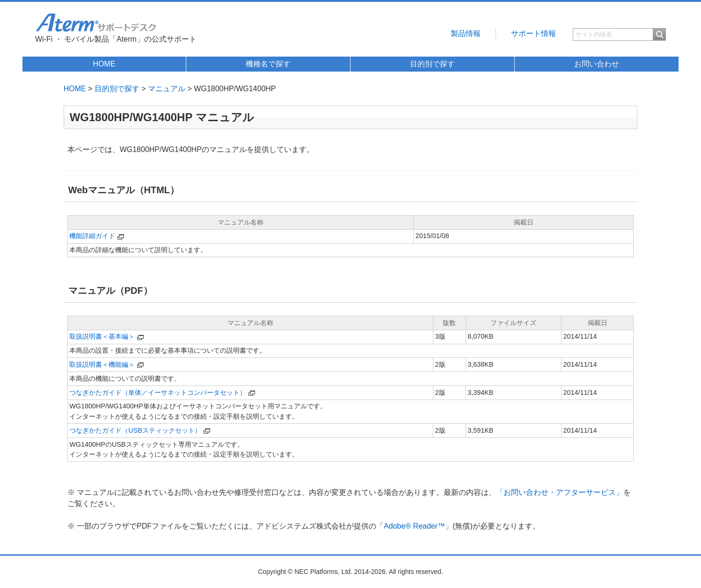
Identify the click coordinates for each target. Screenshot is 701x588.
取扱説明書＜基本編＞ (102, 336)
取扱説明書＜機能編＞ (102, 364)
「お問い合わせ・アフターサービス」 (560, 492)
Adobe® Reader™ (414, 526)
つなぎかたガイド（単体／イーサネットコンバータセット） (158, 392)
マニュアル (167, 89)
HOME (104, 64)
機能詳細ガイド (92, 236)
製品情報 (466, 33)
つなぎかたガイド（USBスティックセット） (135, 430)
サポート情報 (533, 33)
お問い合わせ (597, 64)
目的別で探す (432, 64)
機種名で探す (268, 64)
